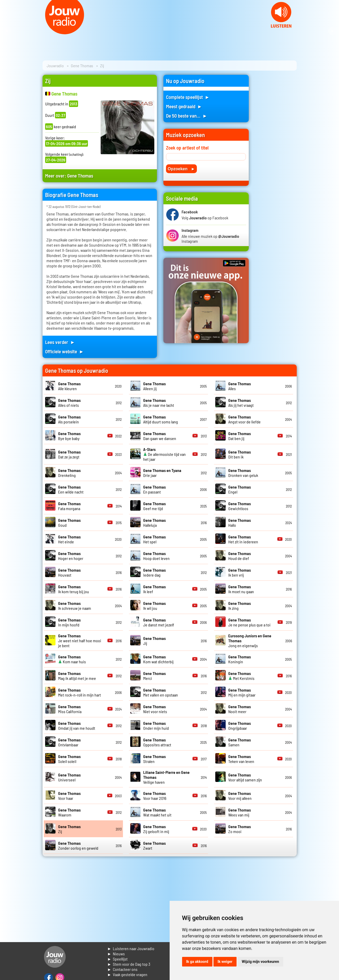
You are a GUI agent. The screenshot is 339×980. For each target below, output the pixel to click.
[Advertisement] (276, 153)
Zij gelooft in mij (156, 829)
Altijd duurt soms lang (161, 419)
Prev (7, 31)
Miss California (70, 709)
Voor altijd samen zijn (245, 777)
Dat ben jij (240, 436)
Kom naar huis (72, 659)
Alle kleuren (69, 386)
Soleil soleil (69, 759)
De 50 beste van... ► (187, 116)
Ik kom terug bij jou (74, 589)
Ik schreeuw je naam (75, 606)
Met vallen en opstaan (161, 692)
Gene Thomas (82, 66)
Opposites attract (157, 742)
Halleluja (154, 523)
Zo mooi (240, 829)
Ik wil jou (154, 606)
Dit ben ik (240, 454)
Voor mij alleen (240, 796)
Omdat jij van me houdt (77, 726)
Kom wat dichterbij (158, 659)
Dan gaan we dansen (160, 436)
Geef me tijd (154, 506)
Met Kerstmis (241, 676)
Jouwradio (55, 66)
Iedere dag (154, 572)
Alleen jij (154, 386)
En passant (154, 489)
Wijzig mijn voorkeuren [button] (260, 962)
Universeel (69, 777)
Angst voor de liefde (244, 419)
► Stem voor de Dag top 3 (129, 964)
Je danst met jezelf (159, 622)
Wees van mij (240, 812)
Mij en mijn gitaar (242, 692)
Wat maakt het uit (157, 812)
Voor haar (69, 796)
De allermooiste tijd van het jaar (164, 454)
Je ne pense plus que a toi (249, 622)
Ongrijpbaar (240, 726)
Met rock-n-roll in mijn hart (79, 692)
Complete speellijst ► (188, 97)
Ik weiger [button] (225, 962)
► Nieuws (116, 954)
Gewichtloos (240, 506)
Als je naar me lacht (159, 403)
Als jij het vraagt (241, 403)
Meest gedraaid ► (184, 106)
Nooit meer (240, 709)
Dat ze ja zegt (69, 454)
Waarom (69, 812)
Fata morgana (69, 506)
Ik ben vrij (240, 572)
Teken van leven (241, 759)
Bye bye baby (69, 436)
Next (332, 31)
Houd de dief (240, 556)
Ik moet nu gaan (241, 589)
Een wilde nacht (71, 489)
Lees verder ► (60, 342)
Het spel (154, 539)
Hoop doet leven (156, 556)
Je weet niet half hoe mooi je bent (80, 641)
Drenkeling (69, 473)
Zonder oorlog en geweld (78, 846)
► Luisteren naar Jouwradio (131, 948)
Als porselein (69, 419)
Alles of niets (69, 403)
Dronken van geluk (243, 473)
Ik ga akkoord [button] (197, 962)
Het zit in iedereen (243, 539)
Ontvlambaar (69, 742)
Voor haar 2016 (155, 796)
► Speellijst (118, 959)
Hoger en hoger (71, 556)
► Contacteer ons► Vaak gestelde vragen (127, 972)
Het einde (69, 539)
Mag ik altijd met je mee (77, 676)
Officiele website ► (65, 351)
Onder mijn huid (156, 726)
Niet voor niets (155, 709)
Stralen (154, 759)
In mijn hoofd (69, 622)
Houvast (69, 572)
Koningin (240, 659)
